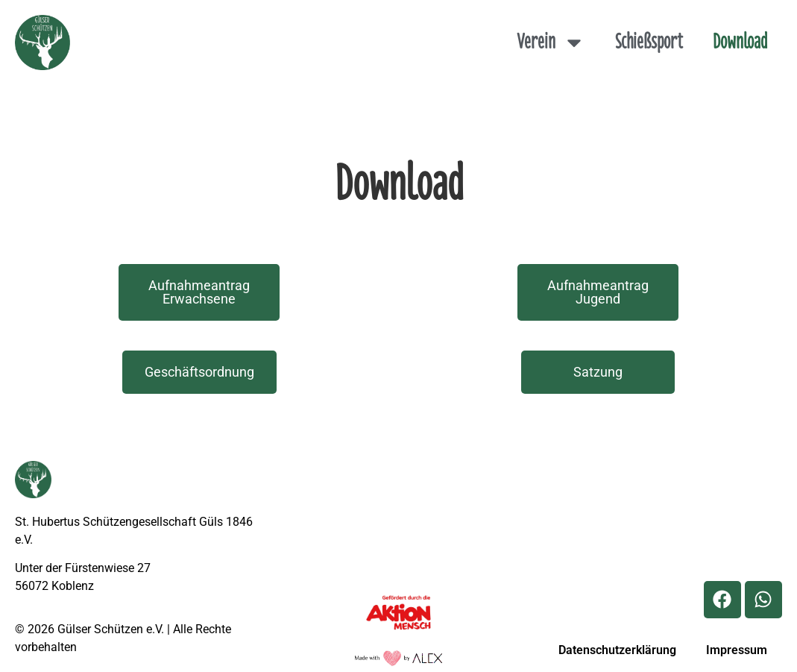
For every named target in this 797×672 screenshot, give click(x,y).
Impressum (737, 650)
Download (740, 43)
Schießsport (649, 43)
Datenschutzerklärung (617, 650)
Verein (551, 43)
